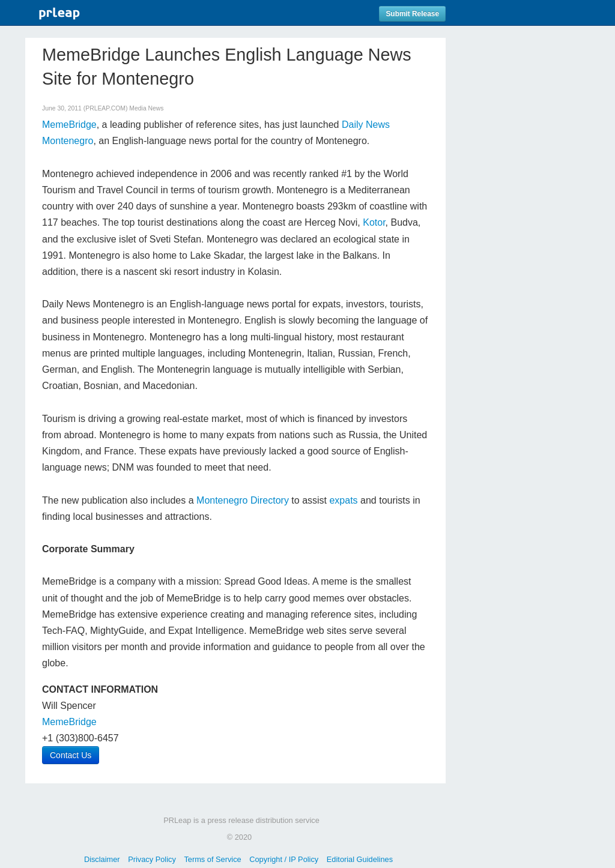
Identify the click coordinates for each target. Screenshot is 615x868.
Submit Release (412, 14)
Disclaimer (102, 859)
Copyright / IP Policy (284, 859)
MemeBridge (69, 125)
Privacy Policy (152, 859)
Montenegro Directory (243, 500)
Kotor (374, 222)
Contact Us (71, 755)
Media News (146, 108)
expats (343, 500)
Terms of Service (212, 859)
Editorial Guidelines (360, 859)
